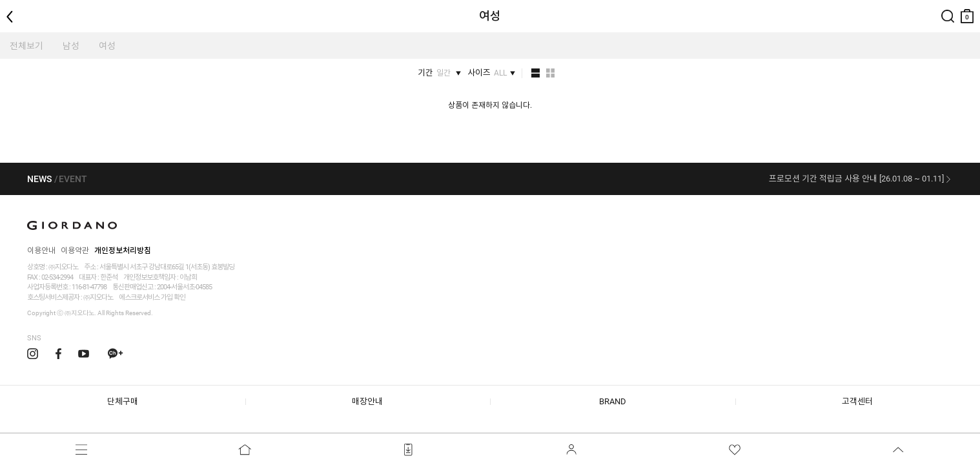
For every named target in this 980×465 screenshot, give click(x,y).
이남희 (188, 277)
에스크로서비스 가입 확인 (152, 297)
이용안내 (41, 251)
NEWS (39, 179)
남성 (71, 46)
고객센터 (857, 401)
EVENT (73, 179)
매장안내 (367, 401)
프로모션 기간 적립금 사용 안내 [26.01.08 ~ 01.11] (856, 179)
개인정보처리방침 (123, 251)
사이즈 (487, 73)
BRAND (613, 401)
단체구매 (123, 401)
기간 (435, 73)
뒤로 (13, 5)
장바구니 (967, 11)
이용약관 (75, 251)
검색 (948, 5)
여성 (107, 46)
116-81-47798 (89, 287)
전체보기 (26, 46)
